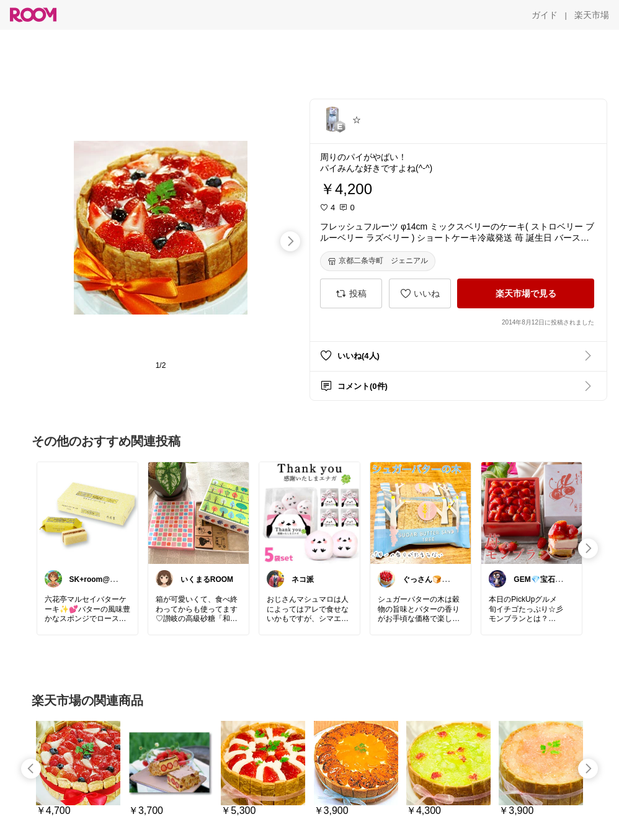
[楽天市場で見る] (526, 293)
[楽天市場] (592, 15)
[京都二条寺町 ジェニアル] (378, 261)
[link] (87, 512)
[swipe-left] (31, 769)
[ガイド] (545, 15)
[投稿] (351, 293)
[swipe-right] (290, 241)
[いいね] (420, 293)
